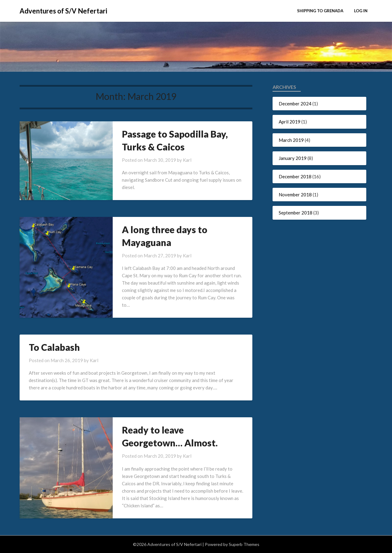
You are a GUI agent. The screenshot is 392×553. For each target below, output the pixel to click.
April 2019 (290, 122)
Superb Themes (244, 544)
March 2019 (291, 140)
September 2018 (296, 213)
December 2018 (295, 176)
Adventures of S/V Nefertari (63, 11)
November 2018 (295, 195)
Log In (361, 11)
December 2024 (295, 104)
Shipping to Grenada (320, 11)
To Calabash (54, 347)
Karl (187, 160)
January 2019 (293, 158)
